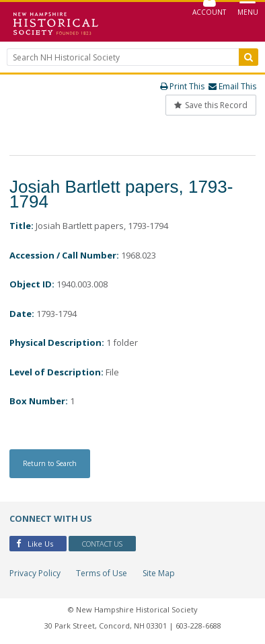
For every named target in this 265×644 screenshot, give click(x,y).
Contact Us (102, 544)
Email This (232, 86)
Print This (182, 86)
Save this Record (211, 105)
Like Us (35, 544)
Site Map (159, 573)
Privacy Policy (35, 573)
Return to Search (50, 463)
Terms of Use (102, 573)
